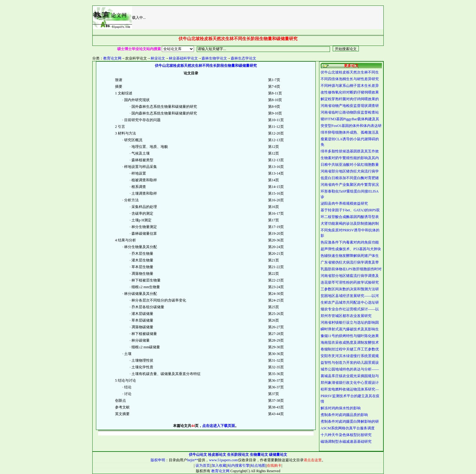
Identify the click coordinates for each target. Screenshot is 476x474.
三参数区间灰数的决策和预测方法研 (350, 289)
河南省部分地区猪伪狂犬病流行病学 (350, 171)
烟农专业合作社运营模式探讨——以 (350, 309)
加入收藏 (219, 465)
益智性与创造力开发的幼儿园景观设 (350, 363)
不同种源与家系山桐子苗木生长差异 (350, 86)
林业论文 (158, 58)
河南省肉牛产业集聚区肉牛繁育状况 (350, 185)
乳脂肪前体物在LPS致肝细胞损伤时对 (351, 269)
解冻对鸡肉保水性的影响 (341, 408)
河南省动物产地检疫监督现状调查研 (350, 106)
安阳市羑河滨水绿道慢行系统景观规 (350, 356)
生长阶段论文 (238, 455)
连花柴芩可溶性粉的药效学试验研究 (350, 282)
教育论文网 (112, 58)
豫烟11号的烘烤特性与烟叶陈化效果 (350, 336)
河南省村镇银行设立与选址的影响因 (350, 322)
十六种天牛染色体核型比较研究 (346, 435)
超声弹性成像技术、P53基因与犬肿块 (351, 249)
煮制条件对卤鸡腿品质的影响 (344, 415)
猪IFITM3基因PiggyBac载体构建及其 (350, 119)
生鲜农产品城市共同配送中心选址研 (350, 302)
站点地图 (258, 465)
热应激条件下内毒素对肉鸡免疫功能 (350, 242)
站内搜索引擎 (239, 465)
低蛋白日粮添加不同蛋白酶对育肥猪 (350, 178)
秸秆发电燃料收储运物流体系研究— (350, 389)
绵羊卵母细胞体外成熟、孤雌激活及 (350, 132)
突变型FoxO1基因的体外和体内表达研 (351, 126)
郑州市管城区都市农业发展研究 (346, 316)
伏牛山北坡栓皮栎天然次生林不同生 (350, 72)
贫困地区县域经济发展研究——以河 (350, 296)
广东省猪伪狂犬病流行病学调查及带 (350, 262)
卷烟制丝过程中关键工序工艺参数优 (350, 349)
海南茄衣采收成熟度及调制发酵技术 (350, 343)
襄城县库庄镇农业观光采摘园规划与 (350, 376)
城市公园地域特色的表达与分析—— (350, 369)
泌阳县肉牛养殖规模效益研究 (344, 203)
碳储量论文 (278, 455)
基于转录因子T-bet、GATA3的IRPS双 (350, 210)
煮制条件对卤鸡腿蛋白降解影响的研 (350, 421)
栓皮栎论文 (217, 455)
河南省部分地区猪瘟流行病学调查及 (350, 276)
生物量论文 (259, 455)
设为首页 (202, 465)
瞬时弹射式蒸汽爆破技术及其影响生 (350, 329)
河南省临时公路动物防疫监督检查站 (350, 112)
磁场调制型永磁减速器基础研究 (346, 442)
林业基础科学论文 (183, 58)
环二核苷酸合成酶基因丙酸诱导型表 (350, 217)
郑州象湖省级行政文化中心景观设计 (350, 383)
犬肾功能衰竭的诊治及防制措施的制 (350, 223)
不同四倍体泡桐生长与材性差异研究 (350, 79)
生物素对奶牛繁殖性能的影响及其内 (350, 158)
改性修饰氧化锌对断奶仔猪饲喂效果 (350, 92)
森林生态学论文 (243, 58)
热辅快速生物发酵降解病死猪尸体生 (350, 256)
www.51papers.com (223, 460)
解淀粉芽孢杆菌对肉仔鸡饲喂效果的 (350, 99)
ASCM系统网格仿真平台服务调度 (348, 428)
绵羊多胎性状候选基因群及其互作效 (350, 151)
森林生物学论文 (214, 58)
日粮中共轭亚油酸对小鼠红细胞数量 (350, 165)
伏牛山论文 (198, 455)
